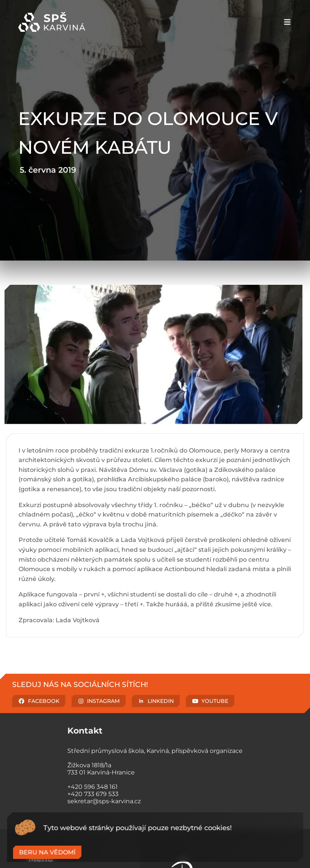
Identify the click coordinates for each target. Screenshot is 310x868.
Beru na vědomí (47, 852)
